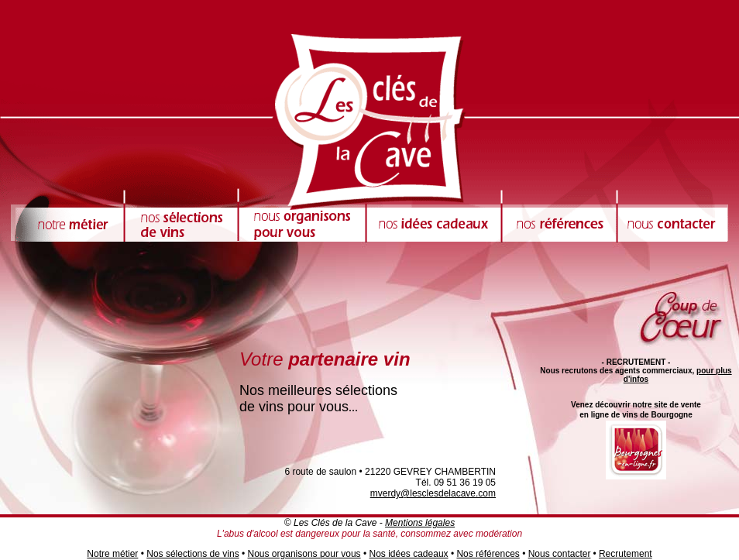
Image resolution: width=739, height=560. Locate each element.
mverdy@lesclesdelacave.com (433, 493)
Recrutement (626, 554)
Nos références (488, 554)
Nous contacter (560, 554)
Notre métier (112, 554)
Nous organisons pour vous (304, 554)
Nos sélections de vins (192, 554)
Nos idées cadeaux (408, 554)
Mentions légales (420, 523)
